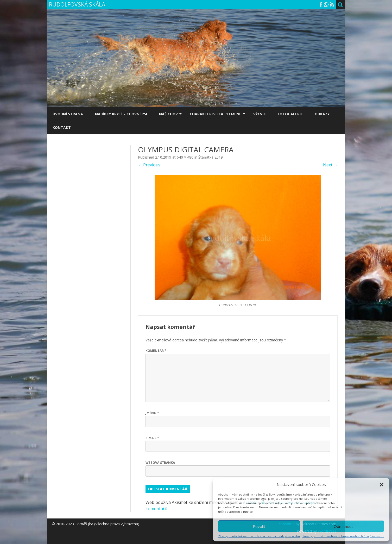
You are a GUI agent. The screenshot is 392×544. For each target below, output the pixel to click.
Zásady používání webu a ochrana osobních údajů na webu (259, 536)
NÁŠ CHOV (168, 114)
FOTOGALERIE (290, 114)
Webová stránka (160, 463)
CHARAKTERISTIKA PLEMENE (216, 114)
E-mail (152, 438)
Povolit (259, 526)
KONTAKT (62, 127)
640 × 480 (185, 157)
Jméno (152, 413)
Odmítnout (343, 526)
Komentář (156, 351)
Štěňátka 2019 (211, 157)
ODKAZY (322, 114)
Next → (330, 165)
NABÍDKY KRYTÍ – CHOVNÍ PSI (121, 114)
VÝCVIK (260, 114)
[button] (382, 485)
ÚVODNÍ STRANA (68, 114)
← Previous (149, 165)
